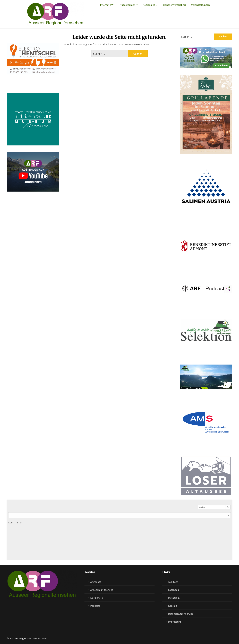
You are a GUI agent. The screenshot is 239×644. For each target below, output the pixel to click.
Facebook (173, 590)
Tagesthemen (128, 5)
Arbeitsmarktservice (102, 590)
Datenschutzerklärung (181, 614)
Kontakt (173, 606)
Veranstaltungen (200, 5)
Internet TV (107, 5)
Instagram (174, 598)
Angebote (96, 582)
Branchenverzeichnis (174, 5)
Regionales (149, 5)
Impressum (174, 622)
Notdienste (97, 598)
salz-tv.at (173, 582)
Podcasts (95, 606)
